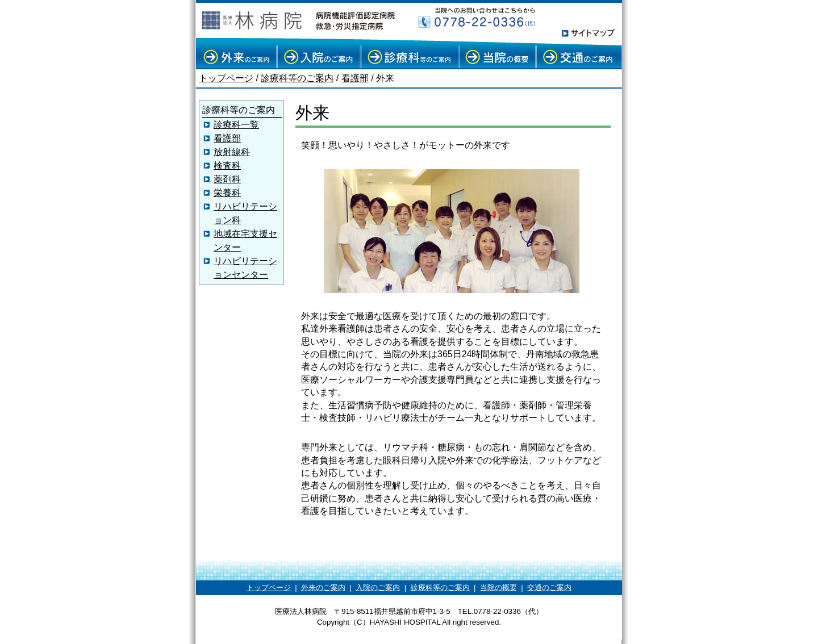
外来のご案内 (323, 587)
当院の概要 (498, 587)
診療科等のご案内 (297, 78)
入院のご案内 (378, 587)
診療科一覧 (236, 125)
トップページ (226, 78)
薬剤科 (227, 179)
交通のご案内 (549, 587)
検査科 (227, 166)
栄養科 (227, 193)
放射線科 (232, 152)
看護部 (355, 78)
